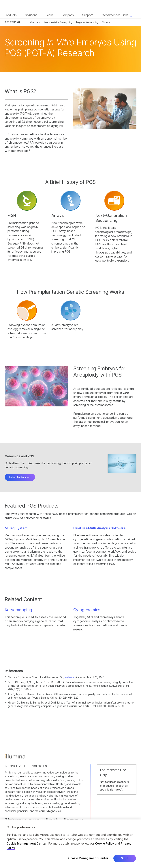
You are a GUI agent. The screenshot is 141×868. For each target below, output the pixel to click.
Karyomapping (18, 610)
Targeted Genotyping (87, 22)
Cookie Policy (105, 843)
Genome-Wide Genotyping (58, 22)
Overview (35, 22)
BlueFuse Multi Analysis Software (99, 528)
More (105, 22)
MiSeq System (16, 528)
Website (69, 677)
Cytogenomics (87, 610)
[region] (70, 844)
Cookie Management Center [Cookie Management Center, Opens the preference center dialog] (88, 858)
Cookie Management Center (27, 843)
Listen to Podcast (20, 477)
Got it (125, 858)
